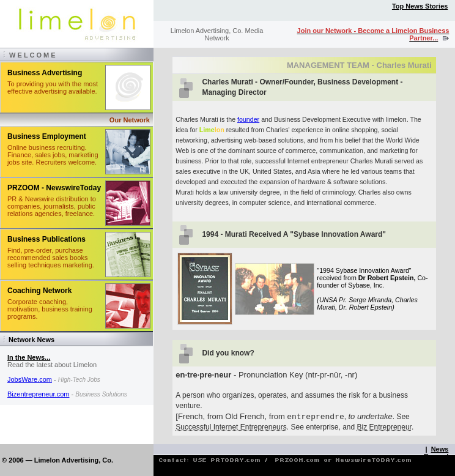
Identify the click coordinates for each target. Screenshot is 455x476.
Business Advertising (45, 73)
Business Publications (46, 239)
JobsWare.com (30, 379)
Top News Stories (420, 6)
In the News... (29, 357)
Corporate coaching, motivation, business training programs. (50, 309)
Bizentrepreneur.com (39, 394)
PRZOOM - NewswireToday (54, 188)
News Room (436, 453)
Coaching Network (39, 291)
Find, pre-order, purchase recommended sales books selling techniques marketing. (51, 258)
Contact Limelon (433, 467)
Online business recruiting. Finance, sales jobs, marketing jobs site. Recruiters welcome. (53, 155)
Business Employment (47, 136)
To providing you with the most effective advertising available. (53, 87)
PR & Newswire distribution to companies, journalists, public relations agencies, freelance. (52, 206)
